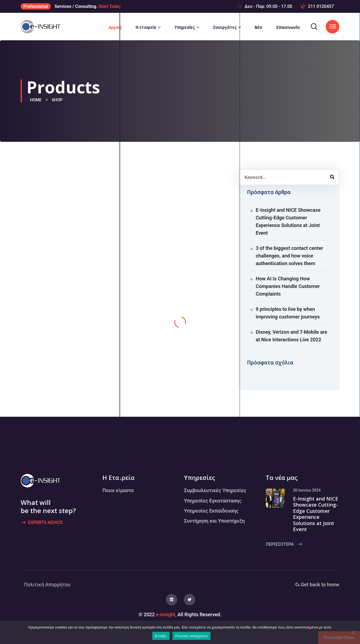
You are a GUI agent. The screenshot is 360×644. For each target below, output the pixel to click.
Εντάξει (161, 636)
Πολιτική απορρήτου (191, 636)
